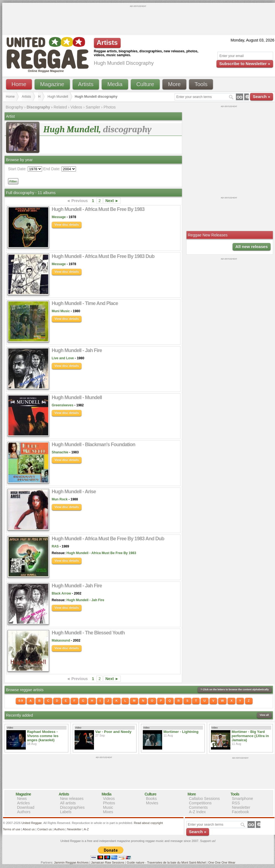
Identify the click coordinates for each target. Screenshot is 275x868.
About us (29, 829)
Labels (66, 812)
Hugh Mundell (58, 97)
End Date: (52, 169)
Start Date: (17, 169)
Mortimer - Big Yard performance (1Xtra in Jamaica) (250, 736)
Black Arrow (62, 593)
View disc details (67, 224)
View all (264, 715)
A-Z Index (198, 812)
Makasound (61, 640)
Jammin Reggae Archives (71, 862)
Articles (24, 803)
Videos (76, 107)
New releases (72, 799)
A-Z (86, 829)
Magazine (52, 84)
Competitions (200, 803)
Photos (110, 107)
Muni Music (61, 311)
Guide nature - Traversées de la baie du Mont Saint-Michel (166, 862)
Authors (24, 812)
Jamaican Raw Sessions (108, 862)
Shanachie (60, 452)
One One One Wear (222, 862)
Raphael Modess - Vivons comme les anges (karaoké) (43, 736)
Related (60, 107)
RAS (55, 546)
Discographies (72, 807)
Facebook (240, 812)
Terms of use (12, 829)
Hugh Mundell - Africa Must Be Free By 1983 (101, 553)
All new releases (252, 246)
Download (26, 807)
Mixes (108, 812)
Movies (152, 803)
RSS (236, 803)
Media (115, 84)
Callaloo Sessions (204, 799)
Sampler (93, 107)
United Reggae (31, 823)
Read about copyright (148, 823)
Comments (198, 807)
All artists (68, 803)
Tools (201, 84)
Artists (86, 84)
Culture (145, 84)
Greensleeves (63, 405)
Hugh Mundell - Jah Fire (85, 600)
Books (151, 799)
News (22, 799)
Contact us (44, 829)
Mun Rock (60, 499)
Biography (15, 107)
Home (19, 84)
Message (59, 217)
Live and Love (63, 358)
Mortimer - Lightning (181, 732)
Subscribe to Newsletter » (245, 64)
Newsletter (241, 807)
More (174, 84)
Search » (262, 96)
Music (108, 807)
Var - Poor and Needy (114, 732)
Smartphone (243, 799)
